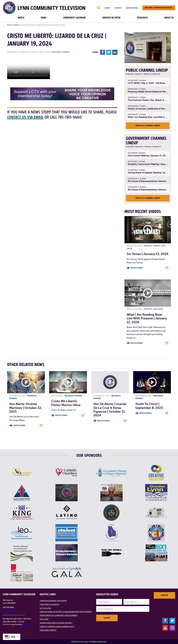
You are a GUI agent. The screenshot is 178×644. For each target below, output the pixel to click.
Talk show (158, 309)
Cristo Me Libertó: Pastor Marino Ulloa (66, 403)
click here (26, 624)
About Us (169, 18)
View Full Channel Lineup (148, 126)
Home (10, 25)
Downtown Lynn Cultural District (56, 623)
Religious (57, 52)
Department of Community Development (59, 615)
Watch (21, 18)
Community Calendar (74, 18)
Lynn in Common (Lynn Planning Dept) (57, 627)
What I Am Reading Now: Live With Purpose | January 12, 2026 (147, 318)
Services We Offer (111, 18)
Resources (142, 18)
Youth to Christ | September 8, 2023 (149, 406)
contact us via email (25, 117)
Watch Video (137, 268)
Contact (118, 8)
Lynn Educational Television (53, 601)
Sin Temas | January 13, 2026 (147, 254)
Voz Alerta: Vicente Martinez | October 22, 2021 (26, 408)
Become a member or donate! (159, 8)
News (44, 18)
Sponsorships (132, 8)
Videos (16, 25)
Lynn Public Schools (49, 604)
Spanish (66, 52)
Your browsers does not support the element (29, 68)
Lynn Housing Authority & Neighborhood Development (66, 612)
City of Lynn (45, 608)
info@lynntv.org (9, 610)
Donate (164, 595)
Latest (107, 8)
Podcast (148, 246)
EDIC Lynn (44, 619)
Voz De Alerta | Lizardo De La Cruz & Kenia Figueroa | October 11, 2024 (110, 410)
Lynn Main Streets (48, 630)
